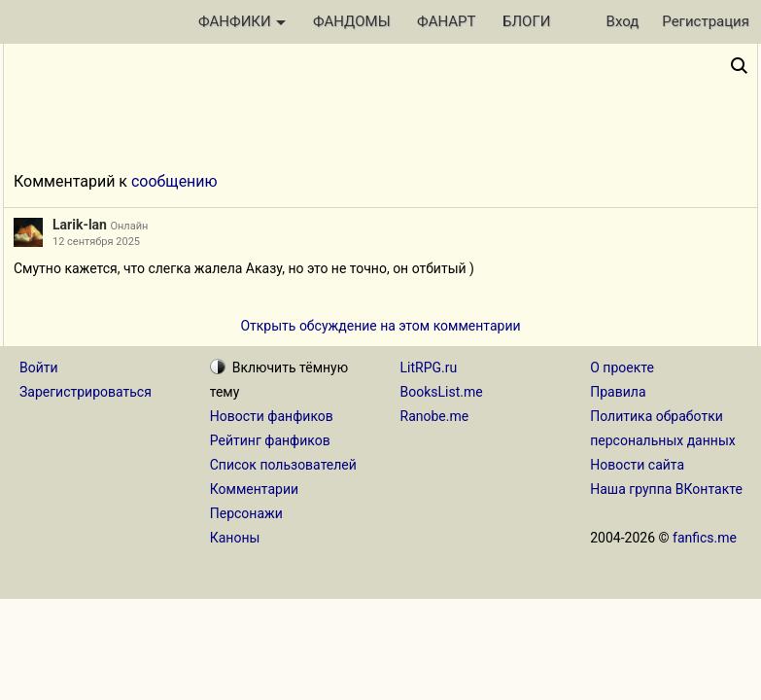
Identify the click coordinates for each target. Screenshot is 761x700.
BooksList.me (442, 392)
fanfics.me (705, 538)
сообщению (174, 181)
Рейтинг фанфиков (270, 440)
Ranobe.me (435, 416)
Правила (618, 392)
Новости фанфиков (272, 416)
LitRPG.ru (429, 367)
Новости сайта (637, 465)
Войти (39, 367)
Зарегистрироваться (86, 392)
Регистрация (706, 21)
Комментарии (254, 489)
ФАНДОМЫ (352, 21)
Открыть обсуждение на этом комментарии (380, 326)
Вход (623, 21)
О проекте (622, 367)
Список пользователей (283, 465)
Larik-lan (80, 225)
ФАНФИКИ (242, 21)
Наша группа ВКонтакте (666, 489)
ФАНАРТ (446, 21)
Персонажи (246, 513)
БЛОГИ (526, 21)
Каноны (235, 538)
